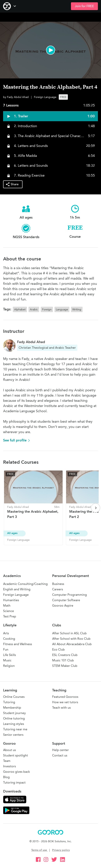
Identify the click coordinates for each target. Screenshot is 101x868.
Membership (12, 708)
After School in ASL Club (69, 633)
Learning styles (14, 724)
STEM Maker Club (65, 666)
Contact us (60, 755)
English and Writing (17, 589)
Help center (60, 750)
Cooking (9, 639)
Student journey (14, 713)
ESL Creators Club (65, 655)
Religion (9, 666)
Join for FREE (84, 6)
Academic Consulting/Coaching (25, 584)
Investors (9, 766)
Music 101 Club (63, 660)
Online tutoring (14, 718)
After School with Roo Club (71, 639)
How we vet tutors (65, 702)
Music (7, 660)
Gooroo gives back (16, 772)
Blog (6, 777)
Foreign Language (16, 595)
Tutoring (9, 702)
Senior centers (13, 735)
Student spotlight (16, 755)
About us (9, 750)
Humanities (11, 600)
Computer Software (66, 600)
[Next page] (96, 508)
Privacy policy (61, 850)
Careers (58, 589)
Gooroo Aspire (63, 606)
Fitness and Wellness (18, 644)
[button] (50, 50)
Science (9, 611)
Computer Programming (69, 595)
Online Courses (14, 697)
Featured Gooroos (65, 697)
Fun (6, 649)
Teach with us (61, 708)
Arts (6, 633)
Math (7, 606)
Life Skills (9, 655)
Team (7, 761)
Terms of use (39, 850)
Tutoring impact (14, 783)
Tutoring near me (15, 729)
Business (58, 584)
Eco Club (58, 649)
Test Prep (10, 616)
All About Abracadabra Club (72, 644)
